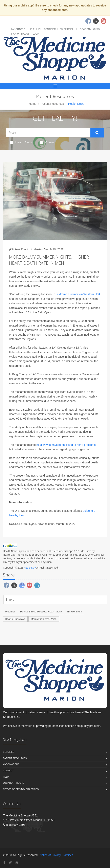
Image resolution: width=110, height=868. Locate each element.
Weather (10, 612)
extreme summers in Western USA (79, 294)
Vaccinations (11, 764)
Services (9, 752)
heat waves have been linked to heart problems (66, 445)
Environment (75, 612)
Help (32, 29)
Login (36, 34)
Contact (8, 771)
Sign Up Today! (20, 34)
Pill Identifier (47, 29)
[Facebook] (4, 862)
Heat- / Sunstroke (15, 619)
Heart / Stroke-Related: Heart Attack (41, 612)
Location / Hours (89, 29)
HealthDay (30, 568)
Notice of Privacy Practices (21, 789)
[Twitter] (10, 862)
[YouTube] (17, 862)
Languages (18, 29)
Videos (47, 142)
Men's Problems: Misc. (44, 619)
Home (33, 104)
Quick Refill (67, 29)
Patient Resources (52, 104)
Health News (21, 142)
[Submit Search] (97, 133)
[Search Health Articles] (48, 133)
